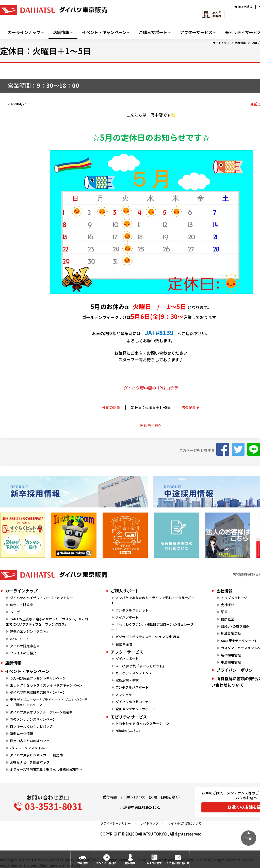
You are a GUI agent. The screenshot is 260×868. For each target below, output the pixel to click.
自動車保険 (124, 644)
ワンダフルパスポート (132, 687)
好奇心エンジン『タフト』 (30, 631)
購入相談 (130, 863)
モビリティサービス (129, 717)
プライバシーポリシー (116, 823)
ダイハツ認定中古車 (25, 646)
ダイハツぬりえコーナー (134, 702)
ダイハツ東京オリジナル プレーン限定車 (41, 712)
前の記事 (113, 407)
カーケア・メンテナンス (134, 673)
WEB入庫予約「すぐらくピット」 (141, 666)
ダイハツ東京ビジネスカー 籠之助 (36, 755)
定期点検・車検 (127, 680)
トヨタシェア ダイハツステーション (142, 724)
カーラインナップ (24, 32)
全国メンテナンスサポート (135, 709)
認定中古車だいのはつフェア (31, 741)
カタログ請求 (243, 7)
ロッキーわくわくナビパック (31, 726)
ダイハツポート (127, 617)
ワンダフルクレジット (132, 610)
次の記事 (189, 407)
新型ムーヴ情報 (21, 733)
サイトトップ (221, 43)
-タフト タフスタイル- (28, 748)
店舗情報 (61, 32)
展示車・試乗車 (21, 605)
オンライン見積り (106, 863)
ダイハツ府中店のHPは (145, 388)
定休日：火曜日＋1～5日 (151, 407)
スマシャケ (124, 695)
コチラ (172, 388)
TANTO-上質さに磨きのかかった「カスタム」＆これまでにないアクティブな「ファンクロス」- (47, 622)
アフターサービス (196, 32)
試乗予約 (83, 863)
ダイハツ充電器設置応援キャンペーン (38, 692)
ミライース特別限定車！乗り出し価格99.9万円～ (46, 769)
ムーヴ (15, 612)
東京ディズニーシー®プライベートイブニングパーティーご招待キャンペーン (47, 702)
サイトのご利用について (185, 823)
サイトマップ (149, 823)
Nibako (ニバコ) (128, 731)
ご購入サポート (153, 32)
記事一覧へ (153, 425)
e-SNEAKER (19, 639)
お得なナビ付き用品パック (31, 762)
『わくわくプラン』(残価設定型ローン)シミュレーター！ (152, 627)
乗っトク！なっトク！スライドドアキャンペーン (46, 685)
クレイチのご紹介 (23, 653)
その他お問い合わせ (178, 863)
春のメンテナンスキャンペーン (33, 719)
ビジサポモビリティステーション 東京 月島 (148, 637)
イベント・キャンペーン (104, 32)
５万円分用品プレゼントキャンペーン (38, 678)
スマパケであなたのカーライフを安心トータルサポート (153, 600)
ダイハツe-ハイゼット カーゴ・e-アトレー (42, 598)
